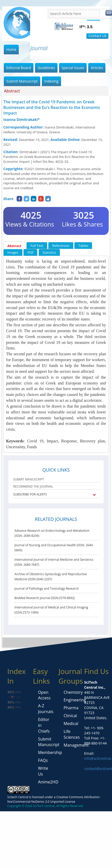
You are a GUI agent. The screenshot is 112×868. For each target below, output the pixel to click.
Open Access (44, 695)
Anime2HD (48, 782)
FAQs (43, 760)
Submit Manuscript (22, 81)
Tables (83, 246)
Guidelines (46, 68)
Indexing (51, 81)
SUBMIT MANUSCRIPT (29, 479)
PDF (30, 252)
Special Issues (73, 68)
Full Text (37, 246)
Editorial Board (19, 68)
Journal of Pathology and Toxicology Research (47, 589)
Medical (71, 724)
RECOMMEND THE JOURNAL (33, 486)
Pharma (71, 708)
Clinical (70, 716)
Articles (97, 68)
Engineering (75, 700)
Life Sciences (72, 734)
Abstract (14, 246)
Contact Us (97, 36)
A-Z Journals (46, 709)
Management (76, 745)
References (61, 246)
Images (13, 252)
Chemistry (73, 692)
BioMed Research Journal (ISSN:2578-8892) (45, 598)
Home (11, 49)
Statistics (49, 252)
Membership (50, 752)
